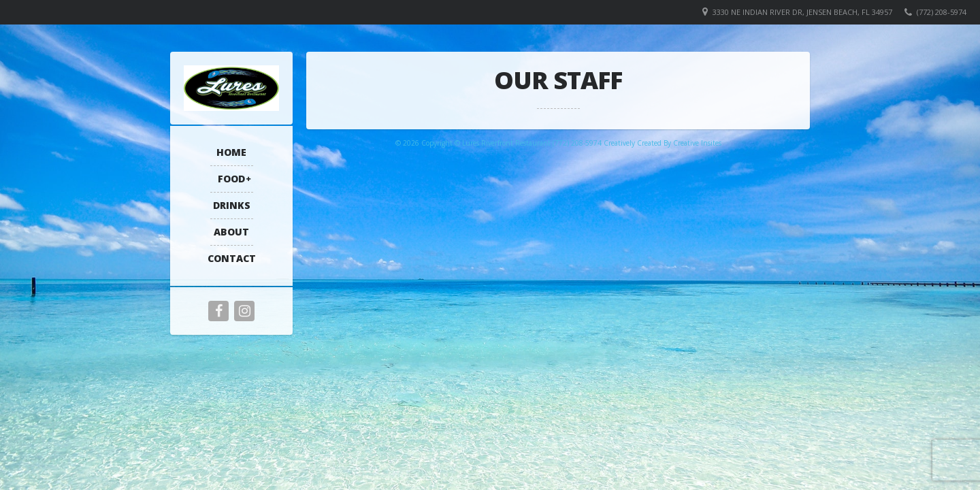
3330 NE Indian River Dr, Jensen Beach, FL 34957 (802, 12)
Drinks (232, 205)
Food (231, 179)
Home (231, 152)
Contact (232, 258)
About (231, 232)
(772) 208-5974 (942, 12)
